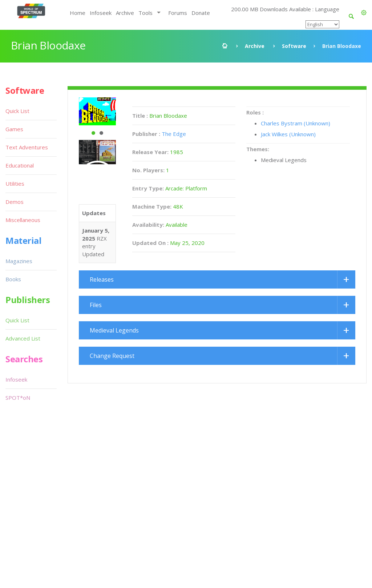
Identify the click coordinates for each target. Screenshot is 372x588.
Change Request (112, 356)
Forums (178, 13)
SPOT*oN (18, 398)
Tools (145, 13)
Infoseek (101, 13)
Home (78, 13)
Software (294, 46)
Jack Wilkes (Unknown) (288, 134)
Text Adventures (27, 147)
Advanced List (23, 338)
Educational (20, 165)
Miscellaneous (23, 220)
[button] (364, 13)
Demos (15, 202)
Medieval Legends (114, 330)
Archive (125, 13)
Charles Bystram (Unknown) (296, 123)
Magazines (19, 261)
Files (96, 305)
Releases (102, 279)
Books (13, 279)
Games (14, 129)
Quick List (17, 111)
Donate (201, 13)
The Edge (174, 134)
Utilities (15, 184)
